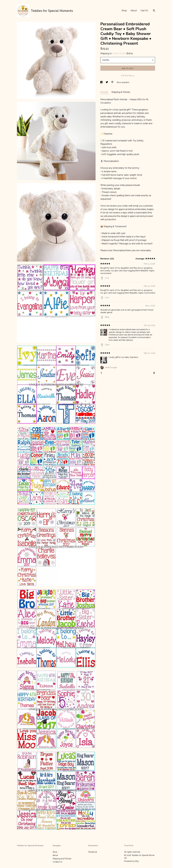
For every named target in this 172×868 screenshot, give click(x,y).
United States (119, 53)
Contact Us (57, 862)
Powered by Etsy (132, 861)
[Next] (154, 373)
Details (105, 92)
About (134, 11)
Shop (124, 11)
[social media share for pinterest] (113, 82)
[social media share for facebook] (102, 82)
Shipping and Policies (62, 859)
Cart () (144, 11)
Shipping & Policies (121, 92)
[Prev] (101, 373)
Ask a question (123, 82)
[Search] (154, 11)
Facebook (93, 852)
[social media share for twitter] (107, 82)
